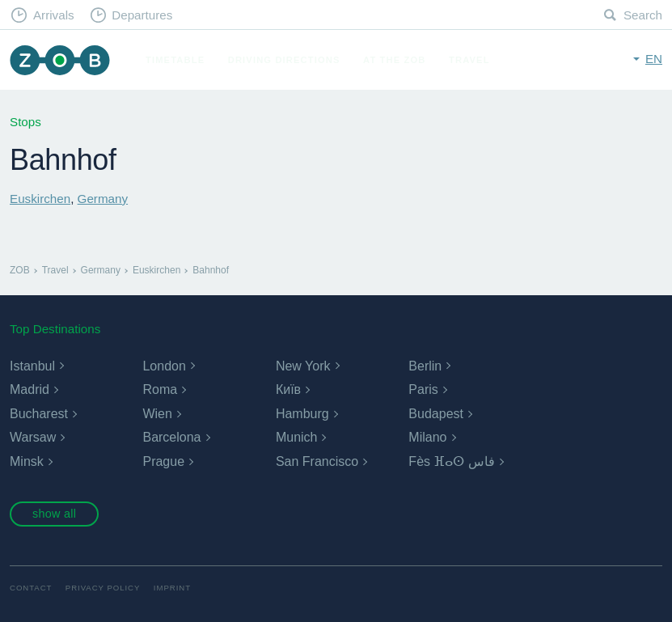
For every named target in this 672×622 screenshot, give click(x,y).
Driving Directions (284, 60)
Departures (142, 15)
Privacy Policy (103, 588)
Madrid (30, 389)
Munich (297, 437)
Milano (427, 437)
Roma (160, 389)
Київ (288, 389)
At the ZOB (395, 60)
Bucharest (39, 414)
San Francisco (317, 461)
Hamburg (302, 414)
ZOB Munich (60, 60)
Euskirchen (40, 199)
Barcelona (171, 437)
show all (54, 514)
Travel (469, 60)
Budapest (436, 414)
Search (643, 15)
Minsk (27, 461)
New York (303, 366)
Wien (157, 414)
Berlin (425, 366)
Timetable (175, 60)
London (164, 366)
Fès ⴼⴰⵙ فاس (452, 461)
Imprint (172, 588)
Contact (31, 588)
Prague (163, 461)
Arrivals (54, 15)
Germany (103, 199)
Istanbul (32, 366)
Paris (423, 389)
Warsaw (33, 437)
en (654, 59)
